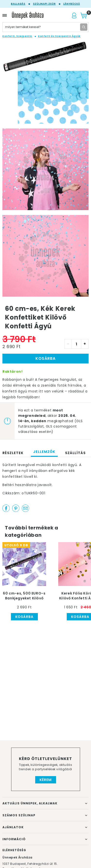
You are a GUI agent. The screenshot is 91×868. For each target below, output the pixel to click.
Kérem (46, 780)
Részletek (13, 453)
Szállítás (75, 453)
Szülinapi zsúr (44, 4)
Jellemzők (44, 452)
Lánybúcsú (72, 4)
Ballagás (18, 4)
